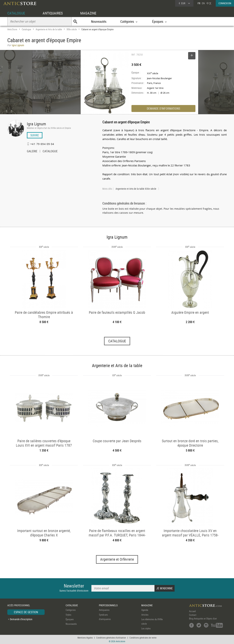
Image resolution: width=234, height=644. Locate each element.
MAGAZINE (88, 13)
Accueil (192, 611)
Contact (193, 615)
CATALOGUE (16, 13)
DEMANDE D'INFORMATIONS (163, 108)
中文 (209, 3)
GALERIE (32, 152)
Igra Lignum (36, 124)
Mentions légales (85, 638)
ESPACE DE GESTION (26, 612)
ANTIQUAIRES (53, 13)
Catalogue (26, 29)
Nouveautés (99, 21)
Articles (145, 615)
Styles (68, 615)
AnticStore (12, 29)
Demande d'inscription (21, 619)
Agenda (145, 610)
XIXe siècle (72, 29)
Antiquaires (104, 610)
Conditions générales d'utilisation (111, 638)
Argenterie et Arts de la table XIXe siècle (136, 189)
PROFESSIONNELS (108, 605)
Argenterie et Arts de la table (49, 29)
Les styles (146, 628)
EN (203, 3)
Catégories (71, 610)
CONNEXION (225, 3)
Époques (70, 619)
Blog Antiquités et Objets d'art (203, 619)
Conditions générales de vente (143, 638)
